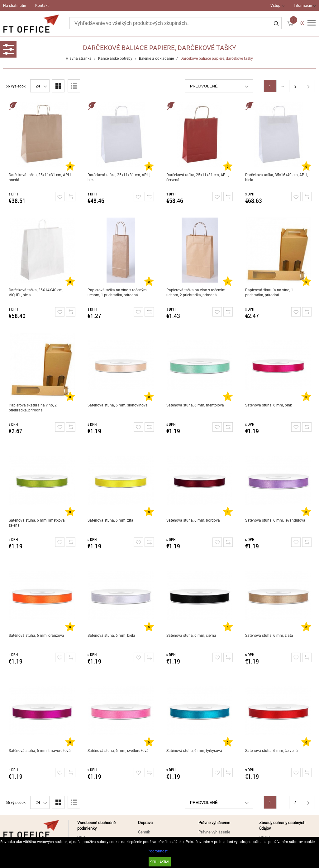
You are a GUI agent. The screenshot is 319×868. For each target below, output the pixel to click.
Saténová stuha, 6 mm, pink (269, 405)
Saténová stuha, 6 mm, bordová (193, 520)
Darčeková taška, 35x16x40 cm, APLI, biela (276, 177)
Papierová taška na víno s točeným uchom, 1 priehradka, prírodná (117, 292)
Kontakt (42, 5)
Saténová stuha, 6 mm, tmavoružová (40, 750)
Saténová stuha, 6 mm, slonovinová (118, 405)
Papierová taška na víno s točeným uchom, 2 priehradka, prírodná (196, 292)
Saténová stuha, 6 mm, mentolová (195, 405)
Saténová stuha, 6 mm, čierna (191, 635)
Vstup (275, 5)
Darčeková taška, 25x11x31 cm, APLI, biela (119, 177)
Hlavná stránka (79, 58)
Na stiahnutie (14, 5)
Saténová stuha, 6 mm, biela (111, 635)
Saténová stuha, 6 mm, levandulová (275, 520)
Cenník (144, 832)
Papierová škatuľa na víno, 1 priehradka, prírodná (269, 292)
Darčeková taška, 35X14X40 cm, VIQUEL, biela (36, 292)
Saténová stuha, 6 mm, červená (271, 750)
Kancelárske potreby (115, 58)
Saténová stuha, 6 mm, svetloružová (118, 750)
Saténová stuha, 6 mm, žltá (110, 520)
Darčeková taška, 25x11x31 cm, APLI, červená (198, 177)
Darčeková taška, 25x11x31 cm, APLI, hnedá (40, 177)
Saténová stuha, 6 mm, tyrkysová (194, 750)
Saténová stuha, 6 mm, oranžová (36, 635)
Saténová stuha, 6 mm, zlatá (269, 635)
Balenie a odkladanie (156, 58)
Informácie (303, 5)
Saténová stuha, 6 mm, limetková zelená (37, 523)
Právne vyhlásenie (214, 832)
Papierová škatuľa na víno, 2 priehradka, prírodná (33, 407)
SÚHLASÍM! (160, 862)
